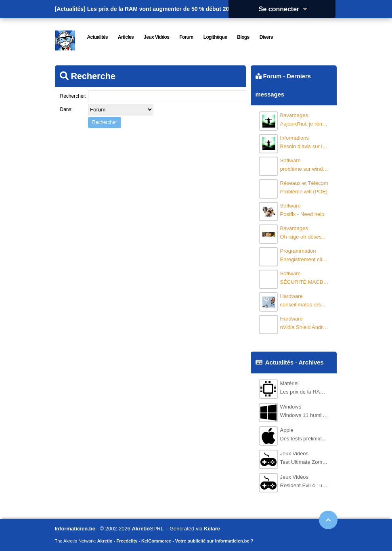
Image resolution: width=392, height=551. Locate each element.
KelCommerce (156, 541)
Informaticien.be (75, 529)
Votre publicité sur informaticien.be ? (214, 541)
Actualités (279, 362)
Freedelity (127, 541)
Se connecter (286, 9)
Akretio (141, 529)
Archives (311, 362)
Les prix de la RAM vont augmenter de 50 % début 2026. (162, 9)
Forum (272, 76)
